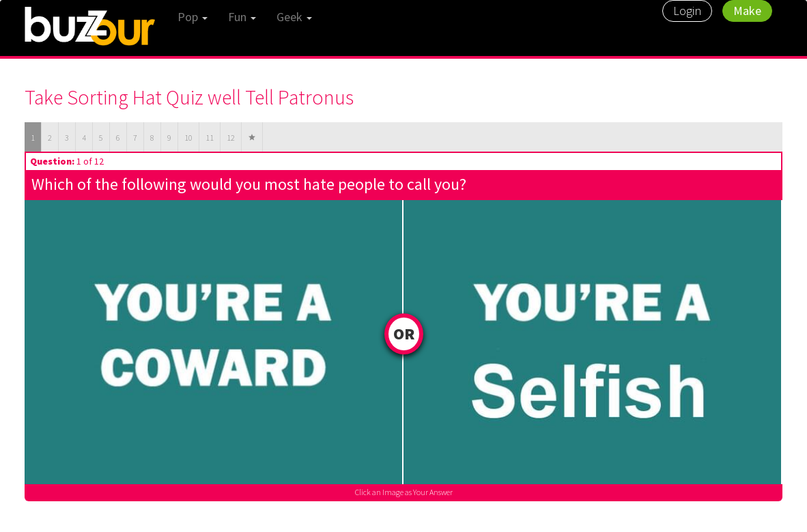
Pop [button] (193, 17)
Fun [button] (242, 17)
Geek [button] (294, 17)
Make (747, 11)
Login (687, 11)
